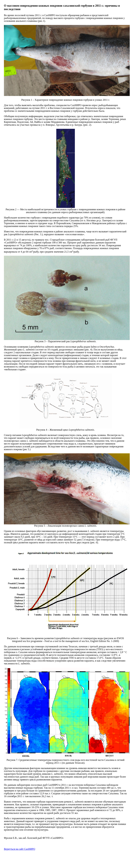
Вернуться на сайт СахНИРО (20, 849)
